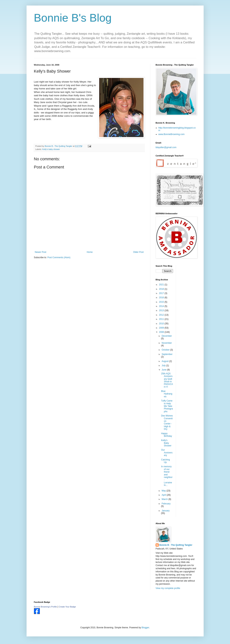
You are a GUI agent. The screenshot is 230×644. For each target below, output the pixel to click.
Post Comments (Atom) (59, 257)
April (164, 495)
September (167, 354)
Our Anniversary (167, 453)
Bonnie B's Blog (73, 18)
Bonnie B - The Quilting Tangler (176, 545)
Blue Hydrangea (167, 394)
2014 (162, 306)
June (164, 370)
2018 (162, 289)
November (167, 343)
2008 (162, 332)
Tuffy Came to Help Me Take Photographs (167, 406)
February (166, 504)
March (165, 499)
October (166, 350)
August (165, 361)
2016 (162, 298)
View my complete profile (168, 588)
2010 (162, 324)
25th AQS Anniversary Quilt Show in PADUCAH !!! (167, 380)
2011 (162, 319)
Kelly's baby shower (51, 149)
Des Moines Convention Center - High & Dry (167, 422)
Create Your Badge (67, 607)
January (166, 511)
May (164, 491)
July (164, 365)
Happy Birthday (166, 435)
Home (90, 252)
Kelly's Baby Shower (166, 443)
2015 (162, 302)
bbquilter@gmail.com (166, 147)
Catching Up (165, 461)
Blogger (145, 628)
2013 (162, 310)
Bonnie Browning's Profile (45, 607)
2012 (162, 315)
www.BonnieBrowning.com (172, 134)
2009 (162, 328)
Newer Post (41, 252)
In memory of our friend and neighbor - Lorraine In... (167, 476)
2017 (162, 293)
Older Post (138, 252)
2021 (162, 285)
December (167, 336)
